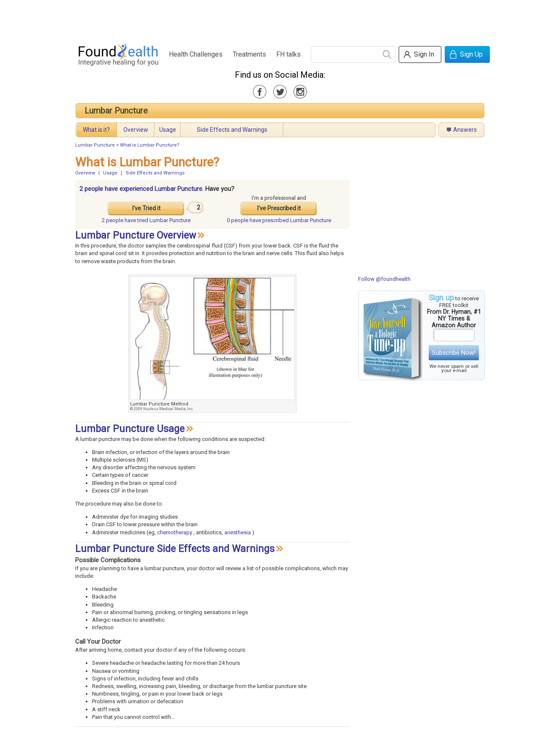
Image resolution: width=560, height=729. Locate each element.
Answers (465, 130)
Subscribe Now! (454, 353)
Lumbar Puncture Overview (136, 235)
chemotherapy (175, 532)
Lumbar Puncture (116, 111)
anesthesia (238, 532)
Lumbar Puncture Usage (130, 429)
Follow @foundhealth (384, 279)
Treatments (249, 54)
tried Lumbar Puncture (146, 220)
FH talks (288, 54)
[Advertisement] (280, 19)
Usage (168, 130)
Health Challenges (196, 54)
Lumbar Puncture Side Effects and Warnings (175, 549)
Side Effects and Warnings (232, 130)
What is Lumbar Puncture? (150, 145)
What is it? (96, 130)
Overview (136, 130)
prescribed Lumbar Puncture (279, 220)
